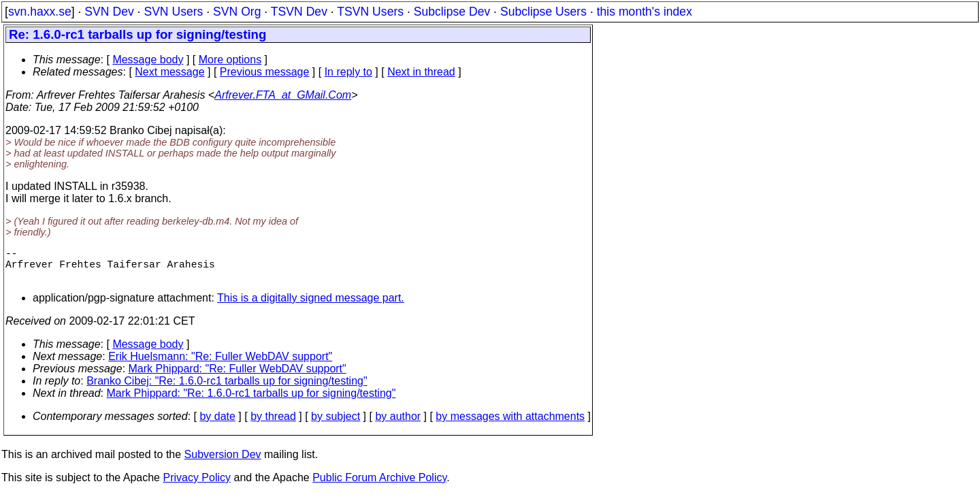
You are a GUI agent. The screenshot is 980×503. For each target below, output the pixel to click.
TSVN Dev (299, 12)
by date (217, 424)
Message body (148, 60)
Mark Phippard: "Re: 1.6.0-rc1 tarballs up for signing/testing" (251, 401)
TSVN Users (370, 12)
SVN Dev (109, 12)
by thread (273, 424)
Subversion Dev (223, 463)
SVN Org (237, 12)
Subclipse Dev (452, 12)
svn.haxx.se (40, 12)
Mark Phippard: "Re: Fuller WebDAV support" (238, 377)
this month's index (644, 12)
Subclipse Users (543, 12)
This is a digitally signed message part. (311, 306)
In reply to (348, 72)
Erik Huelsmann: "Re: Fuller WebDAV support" (220, 364)
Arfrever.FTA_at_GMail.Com (283, 95)
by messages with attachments (510, 424)
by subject (336, 424)
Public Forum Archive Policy (379, 486)
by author (398, 424)
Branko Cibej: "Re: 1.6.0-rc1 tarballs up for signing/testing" (227, 389)
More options (230, 60)
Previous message (265, 72)
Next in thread (421, 72)
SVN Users (173, 12)
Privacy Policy (197, 486)
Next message (169, 72)
